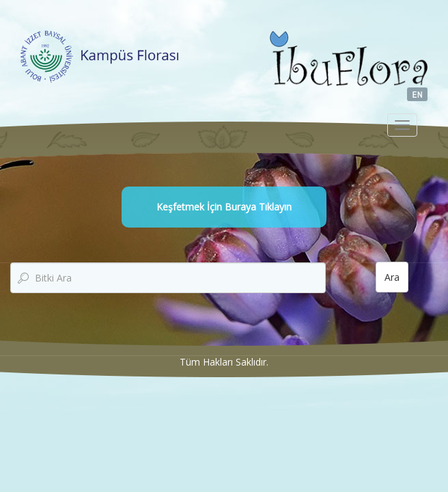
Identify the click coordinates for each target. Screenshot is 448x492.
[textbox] (168, 278)
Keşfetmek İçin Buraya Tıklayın (224, 207)
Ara (392, 277)
